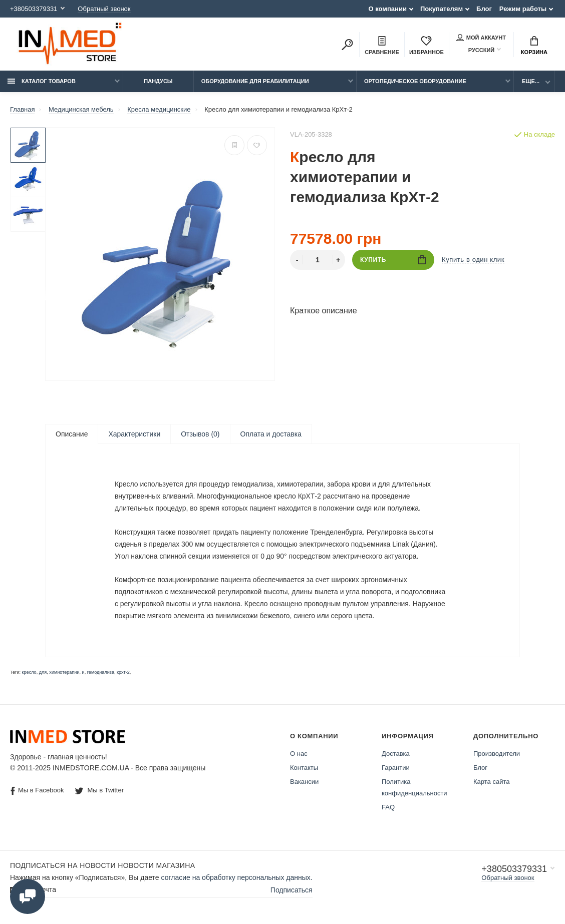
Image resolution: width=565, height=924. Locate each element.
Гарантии (396, 769)
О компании (388, 9)
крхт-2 (123, 674)
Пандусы (158, 81)
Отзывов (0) (200, 434)
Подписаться (292, 891)
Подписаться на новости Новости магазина (102, 867)
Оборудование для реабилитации (255, 81)
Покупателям (442, 9)
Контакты (304, 769)
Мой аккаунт (481, 38)
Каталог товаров (42, 81)
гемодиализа (101, 674)
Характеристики (134, 434)
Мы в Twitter (99, 792)
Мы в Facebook (37, 792)
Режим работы (523, 9)
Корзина (534, 46)
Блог (484, 9)
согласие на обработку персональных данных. (237, 879)
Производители (497, 755)
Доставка (396, 755)
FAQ (388, 809)
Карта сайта (491, 783)
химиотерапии (64, 674)
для (43, 674)
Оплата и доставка (271, 434)
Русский (475, 50)
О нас (299, 755)
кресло (29, 674)
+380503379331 (34, 9)
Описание (72, 434)
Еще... (531, 81)
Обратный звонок (104, 9)
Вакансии (304, 783)
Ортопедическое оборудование (415, 81)
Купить (393, 260)
